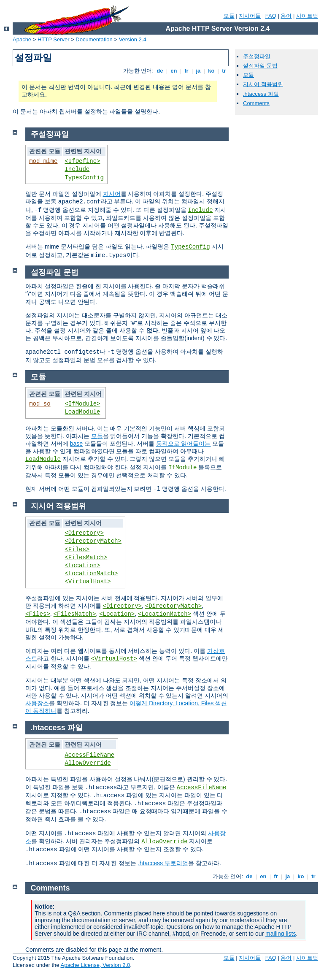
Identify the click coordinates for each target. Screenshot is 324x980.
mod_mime (43, 161)
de (160, 71)
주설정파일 (257, 56)
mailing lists (281, 934)
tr (224, 71)
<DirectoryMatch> (93, 541)
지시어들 (250, 16)
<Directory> (84, 533)
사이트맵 (307, 16)
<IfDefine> (82, 161)
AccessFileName (89, 755)
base (76, 444)
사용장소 (37, 703)
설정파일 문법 (260, 66)
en (174, 71)
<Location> (82, 566)
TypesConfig (84, 178)
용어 (286, 16)
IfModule (182, 468)
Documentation (94, 39)
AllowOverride (88, 763)
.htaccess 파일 (261, 94)
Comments (256, 103)
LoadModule (82, 412)
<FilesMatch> (86, 558)
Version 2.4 (133, 39)
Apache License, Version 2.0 (95, 965)
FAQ (271, 16)
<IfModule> (82, 404)
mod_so (40, 404)
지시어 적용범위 (263, 84)
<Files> (77, 550)
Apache (22, 39)
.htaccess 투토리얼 (163, 863)
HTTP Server (54, 39)
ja (198, 71)
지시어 (112, 194)
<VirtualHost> (88, 582)
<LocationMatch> (91, 574)
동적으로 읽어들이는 (184, 444)
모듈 (229, 16)
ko (211, 71)
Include (77, 169)
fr (187, 71)
